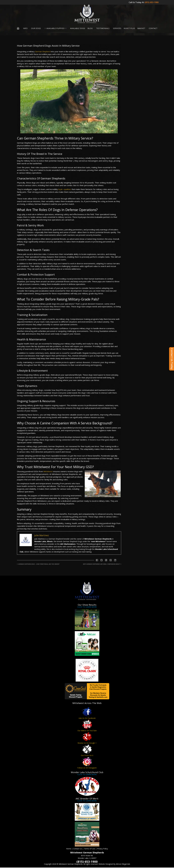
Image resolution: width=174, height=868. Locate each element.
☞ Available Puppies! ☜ (55, 29)
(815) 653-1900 (152, 2)
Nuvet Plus (129, 29)
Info (25, 29)
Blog (90, 29)
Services (117, 29)
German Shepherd (43, 52)
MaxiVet (141, 29)
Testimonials (102, 29)
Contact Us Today (172, 359)
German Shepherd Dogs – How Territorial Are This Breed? (39, 565)
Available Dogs (77, 29)
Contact (153, 29)
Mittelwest (48, 472)
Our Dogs (35, 29)
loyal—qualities (65, 190)
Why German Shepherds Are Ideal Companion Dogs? (101, 565)
